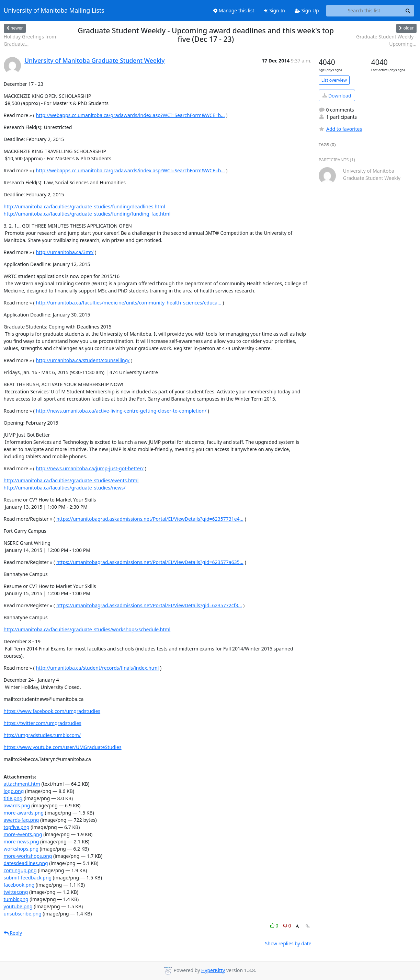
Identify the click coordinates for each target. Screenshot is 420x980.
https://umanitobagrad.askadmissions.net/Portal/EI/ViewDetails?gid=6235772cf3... (149, 605)
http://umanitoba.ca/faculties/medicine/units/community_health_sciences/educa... (128, 303)
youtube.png (18, 906)
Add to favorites (340, 129)
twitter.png (16, 892)
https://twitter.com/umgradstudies (43, 723)
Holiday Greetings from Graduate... (30, 40)
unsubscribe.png (23, 914)
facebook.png (19, 885)
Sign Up (307, 10)
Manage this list (234, 10)
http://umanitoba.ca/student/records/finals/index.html (97, 668)
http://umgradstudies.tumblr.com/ (42, 735)
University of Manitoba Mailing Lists (54, 11)
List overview (334, 80)
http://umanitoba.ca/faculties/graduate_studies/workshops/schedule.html (87, 629)
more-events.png (23, 834)
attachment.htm (22, 784)
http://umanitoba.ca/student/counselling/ (83, 360)
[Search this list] (364, 11)
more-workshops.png (28, 856)
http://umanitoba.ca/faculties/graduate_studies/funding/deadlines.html (84, 206)
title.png (13, 798)
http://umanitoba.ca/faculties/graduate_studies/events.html (71, 480)
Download (337, 96)
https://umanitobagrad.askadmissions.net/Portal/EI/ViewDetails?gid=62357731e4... (150, 519)
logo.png (14, 791)
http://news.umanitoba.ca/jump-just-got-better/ (90, 468)
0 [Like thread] (275, 926)
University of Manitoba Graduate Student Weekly (94, 60)
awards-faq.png (21, 820)
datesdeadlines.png (26, 863)
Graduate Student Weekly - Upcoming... (386, 40)
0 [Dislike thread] (287, 926)
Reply (13, 933)
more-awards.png (24, 813)
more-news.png (21, 841)
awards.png (17, 805)
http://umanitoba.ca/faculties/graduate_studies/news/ (65, 488)
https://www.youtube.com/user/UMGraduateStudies (63, 747)
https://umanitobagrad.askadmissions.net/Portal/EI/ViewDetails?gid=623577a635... (150, 562)
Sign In (275, 10)
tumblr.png (16, 899)
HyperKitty (213, 970)
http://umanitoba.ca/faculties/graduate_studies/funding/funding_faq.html (87, 214)
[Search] (408, 11)
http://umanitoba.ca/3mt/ (65, 252)
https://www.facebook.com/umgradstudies (52, 711)
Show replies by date (288, 943)
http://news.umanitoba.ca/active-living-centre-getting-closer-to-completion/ (121, 411)
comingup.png (20, 870)
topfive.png (17, 827)
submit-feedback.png (28, 878)
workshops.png (21, 849)
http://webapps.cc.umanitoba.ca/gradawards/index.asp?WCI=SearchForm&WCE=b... (130, 115)
